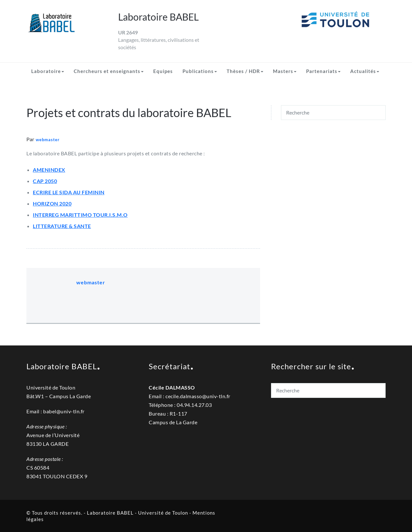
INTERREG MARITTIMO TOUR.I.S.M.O (80, 215)
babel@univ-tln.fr (64, 411)
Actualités (365, 71)
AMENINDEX (49, 170)
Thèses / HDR (245, 71)
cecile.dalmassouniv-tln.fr (198, 396)
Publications (200, 71)
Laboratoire (48, 71)
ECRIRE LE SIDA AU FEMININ (69, 192)
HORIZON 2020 (52, 203)
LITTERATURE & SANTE (62, 226)
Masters (285, 71)
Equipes (163, 71)
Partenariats (323, 71)
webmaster (48, 140)
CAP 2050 (45, 181)
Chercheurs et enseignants (109, 71)
